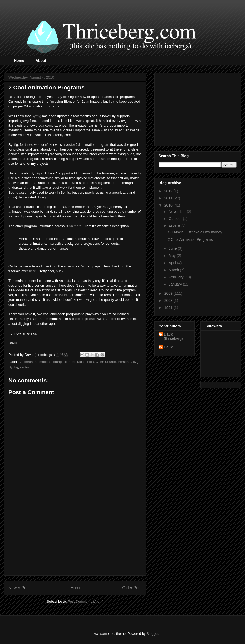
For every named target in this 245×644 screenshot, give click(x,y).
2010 (169, 205)
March (174, 270)
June (173, 248)
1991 (169, 308)
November (178, 212)
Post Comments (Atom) (85, 601)
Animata (75, 226)
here (32, 271)
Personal (124, 362)
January (176, 284)
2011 (169, 198)
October (176, 219)
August (175, 226)
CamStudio (61, 295)
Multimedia (85, 362)
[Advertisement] (75, 545)
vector (24, 367)
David (169, 347)
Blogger (152, 634)
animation (42, 362)
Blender (111, 319)
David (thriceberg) (173, 336)
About (41, 61)
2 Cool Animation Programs (190, 239)
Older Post (132, 588)
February (177, 277)
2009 (169, 293)
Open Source (106, 362)
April (173, 263)
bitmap (57, 362)
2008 (169, 301)
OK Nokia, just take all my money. (195, 232)
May (173, 256)
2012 (169, 191)
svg (136, 362)
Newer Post (19, 588)
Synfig (36, 116)
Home (19, 61)
